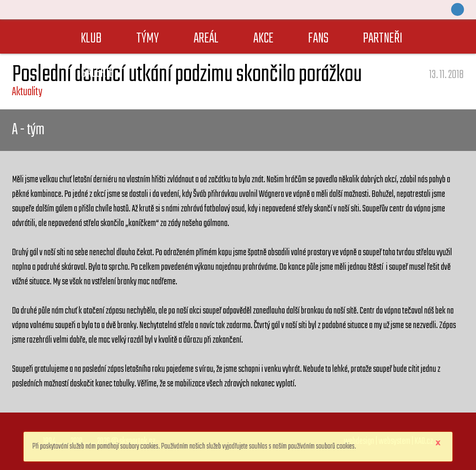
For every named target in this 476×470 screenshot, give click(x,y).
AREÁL (206, 39)
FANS (318, 39)
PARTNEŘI (383, 39)
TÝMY (148, 39)
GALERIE (97, 73)
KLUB (91, 39)
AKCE (263, 39)
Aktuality (27, 92)
